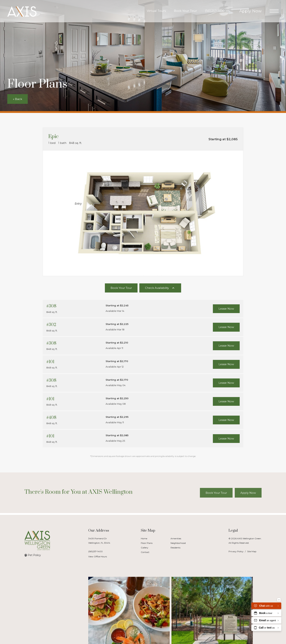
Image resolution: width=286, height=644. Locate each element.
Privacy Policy (236, 551)
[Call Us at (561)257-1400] (215, 11)
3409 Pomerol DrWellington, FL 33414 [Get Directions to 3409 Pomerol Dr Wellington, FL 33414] (99, 541)
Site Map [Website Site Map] (252, 551)
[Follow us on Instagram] (57, 626)
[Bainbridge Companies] (34, 626)
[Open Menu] (274, 11)
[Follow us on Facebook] (50, 626)
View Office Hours (98, 556)
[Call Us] (99, 551)
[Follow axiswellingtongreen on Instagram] (56, 597)
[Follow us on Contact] (64, 626)
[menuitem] (153, 539)
